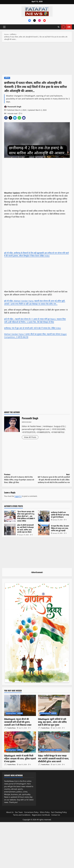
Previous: (21, 478)
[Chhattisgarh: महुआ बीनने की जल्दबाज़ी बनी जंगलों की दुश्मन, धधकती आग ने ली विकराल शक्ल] (20, 705)
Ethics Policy (45, 812)
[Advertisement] (37, 59)
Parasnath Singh (13, 107)
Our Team (19, 812)
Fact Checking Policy (59, 812)
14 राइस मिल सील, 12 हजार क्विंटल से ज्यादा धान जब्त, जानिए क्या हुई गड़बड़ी (44, 530)
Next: (53, 478)
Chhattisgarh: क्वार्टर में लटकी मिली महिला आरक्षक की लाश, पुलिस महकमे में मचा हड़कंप (20, 758)
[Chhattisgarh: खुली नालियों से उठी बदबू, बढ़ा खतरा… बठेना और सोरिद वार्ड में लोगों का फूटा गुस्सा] (54, 705)
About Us (10, 812)
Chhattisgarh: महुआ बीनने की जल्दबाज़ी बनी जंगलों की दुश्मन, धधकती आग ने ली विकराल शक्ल (18, 722)
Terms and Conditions (22, 815)
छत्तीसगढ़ (7, 78)
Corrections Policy (31, 812)
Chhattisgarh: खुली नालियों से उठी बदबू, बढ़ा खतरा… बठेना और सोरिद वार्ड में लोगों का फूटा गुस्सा (52, 722)
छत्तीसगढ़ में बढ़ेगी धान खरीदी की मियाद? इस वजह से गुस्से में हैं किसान (44, 516)
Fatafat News (10, 728)
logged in (18, 496)
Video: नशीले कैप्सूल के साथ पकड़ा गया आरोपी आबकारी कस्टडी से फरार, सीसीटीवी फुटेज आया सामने (53, 758)
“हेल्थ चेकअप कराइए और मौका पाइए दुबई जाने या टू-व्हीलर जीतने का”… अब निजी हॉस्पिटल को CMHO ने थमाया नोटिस (10, 516)
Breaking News (11, 713)
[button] (4, 27)
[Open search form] (59, 27)
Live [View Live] (66, 27)
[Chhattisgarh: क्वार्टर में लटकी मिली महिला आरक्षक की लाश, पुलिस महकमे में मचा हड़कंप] (20, 742)
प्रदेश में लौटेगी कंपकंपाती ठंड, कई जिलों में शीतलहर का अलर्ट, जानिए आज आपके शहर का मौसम (10, 530)
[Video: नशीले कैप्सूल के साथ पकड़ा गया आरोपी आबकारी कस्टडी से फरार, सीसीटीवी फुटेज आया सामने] (54, 742)
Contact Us (56, 815)
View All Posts (30, 437)
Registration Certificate (41, 815)
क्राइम (53, 750)
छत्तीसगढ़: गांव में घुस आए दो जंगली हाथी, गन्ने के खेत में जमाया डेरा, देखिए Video (33, 328)
